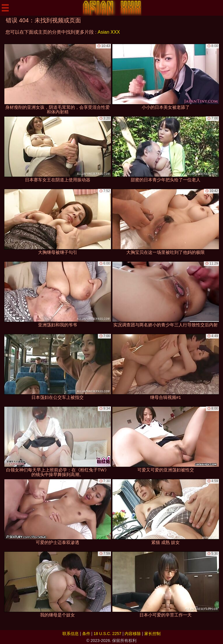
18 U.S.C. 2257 (107, 634)
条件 (86, 634)
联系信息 (71, 634)
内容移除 (133, 634)
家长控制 (152, 634)
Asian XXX (109, 32)
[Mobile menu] (5, 8)
